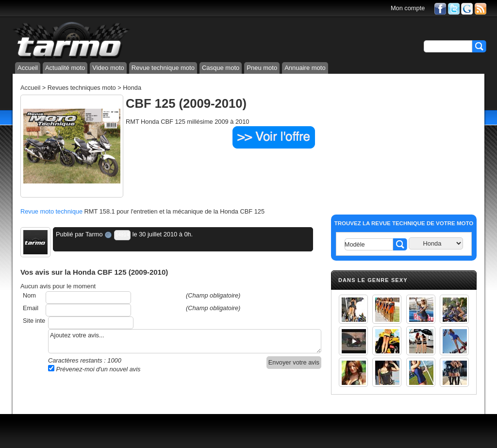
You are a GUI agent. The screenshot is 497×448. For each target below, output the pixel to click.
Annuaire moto (305, 68)
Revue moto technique (51, 211)
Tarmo (94, 234)
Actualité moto (65, 68)
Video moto (108, 68)
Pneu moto (262, 68)
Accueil (28, 68)
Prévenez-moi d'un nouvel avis (94, 369)
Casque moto (221, 68)
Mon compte (408, 8)
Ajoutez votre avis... (185, 341)
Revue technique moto (163, 68)
